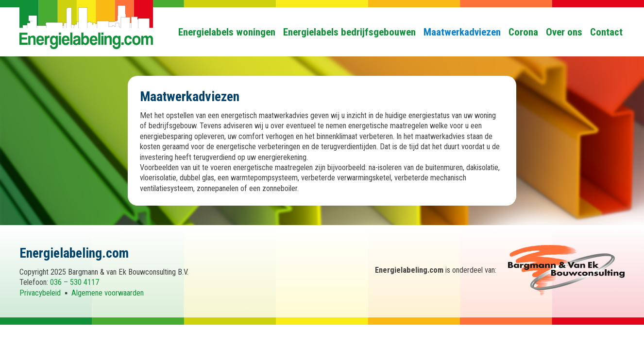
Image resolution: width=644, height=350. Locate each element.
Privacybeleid (40, 293)
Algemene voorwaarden (108, 293)
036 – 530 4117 (75, 282)
